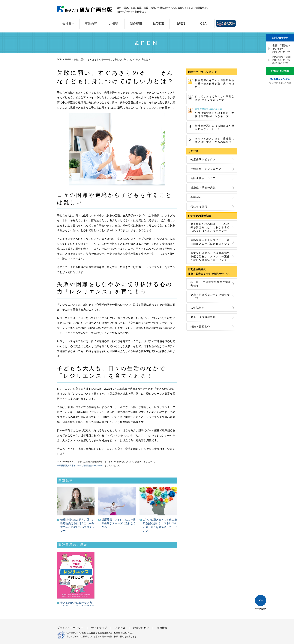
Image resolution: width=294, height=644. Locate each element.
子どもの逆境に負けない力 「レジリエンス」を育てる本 (77, 605)
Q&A (203, 24)
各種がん (196, 197)
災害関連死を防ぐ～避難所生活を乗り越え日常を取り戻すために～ (215, 84)
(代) (280, 79)
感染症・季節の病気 (203, 188)
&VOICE (158, 24)
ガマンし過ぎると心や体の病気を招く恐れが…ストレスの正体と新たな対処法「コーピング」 (210, 256)
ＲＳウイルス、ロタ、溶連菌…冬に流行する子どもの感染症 (215, 140)
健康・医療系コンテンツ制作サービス (210, 296)
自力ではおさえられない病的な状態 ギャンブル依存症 (215, 98)
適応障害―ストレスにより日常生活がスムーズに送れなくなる (210, 242)
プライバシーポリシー (70, 628)
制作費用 (136, 24)
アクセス (120, 628)
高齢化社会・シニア (203, 178)
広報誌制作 (198, 308)
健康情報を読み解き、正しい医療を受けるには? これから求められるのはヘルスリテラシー (210, 227)
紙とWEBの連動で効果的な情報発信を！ (211, 284)
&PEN (181, 24)
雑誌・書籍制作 (200, 327)
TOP (59, 60)
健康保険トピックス (203, 159)
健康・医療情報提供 (203, 317)
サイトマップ (99, 628)
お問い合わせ (141, 628)
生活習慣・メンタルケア (206, 169)
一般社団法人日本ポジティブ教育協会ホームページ (81, 465)
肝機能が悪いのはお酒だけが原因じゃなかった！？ (215, 127)
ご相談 (113, 24)
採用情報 (162, 628)
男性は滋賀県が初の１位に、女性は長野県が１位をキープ (215, 113)
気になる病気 (199, 207)
